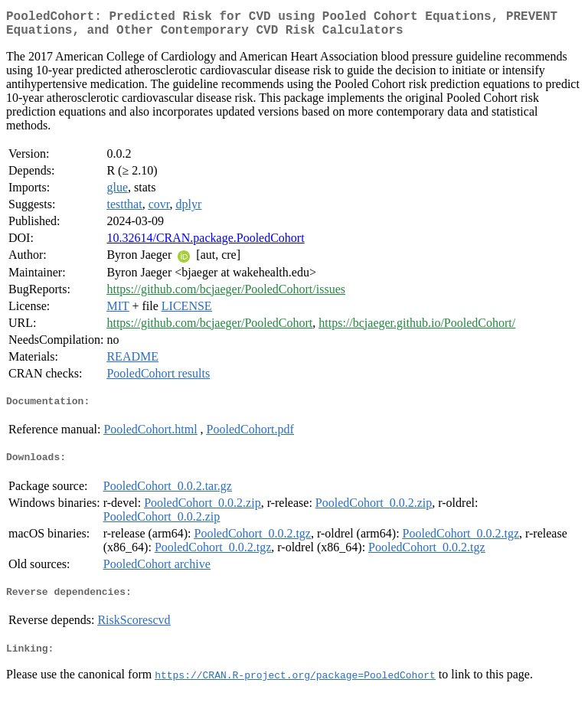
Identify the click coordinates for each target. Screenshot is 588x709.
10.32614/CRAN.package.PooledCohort (205, 244)
